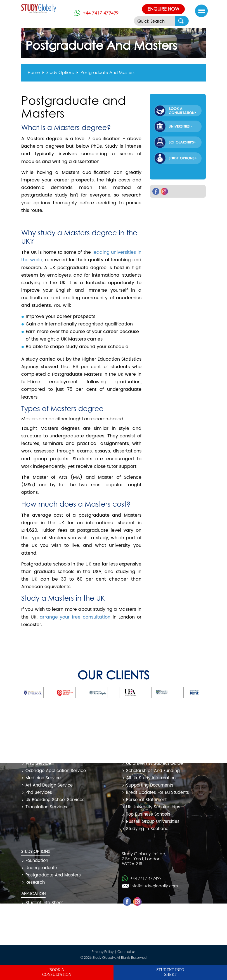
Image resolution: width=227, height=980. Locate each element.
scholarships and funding (153, 771)
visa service (38, 764)
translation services (46, 807)
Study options (60, 73)
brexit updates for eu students (158, 793)
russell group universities (153, 822)
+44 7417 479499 (101, 13)
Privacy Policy (103, 952)
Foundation (37, 861)
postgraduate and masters (107, 73)
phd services (39, 793)
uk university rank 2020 (151, 756)
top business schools (148, 814)
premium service (43, 756)
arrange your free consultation (75, 617)
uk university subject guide (154, 764)
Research (35, 882)
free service (38, 749)
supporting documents (150, 785)
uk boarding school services (55, 800)
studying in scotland (147, 829)
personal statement (146, 800)
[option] (47, 693)
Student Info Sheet (44, 903)
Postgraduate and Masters (53, 875)
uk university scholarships (153, 807)
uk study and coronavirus (153, 749)
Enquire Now (163, 9)
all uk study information (151, 778)
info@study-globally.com (154, 886)
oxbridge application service (56, 771)
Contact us (126, 952)
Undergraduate (41, 868)
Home (34, 73)
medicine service (43, 778)
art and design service (49, 785)
